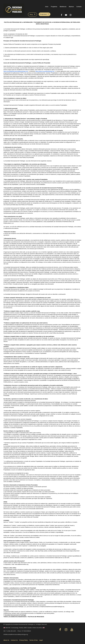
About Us (6, 640)
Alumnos (71, 7)
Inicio (47, 7)
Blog (32, 14)
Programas (54, 7)
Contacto (79, 7)
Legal (41, 640)
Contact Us (14, 640)
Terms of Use (33, 640)
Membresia (63, 7)
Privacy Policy (23, 640)
